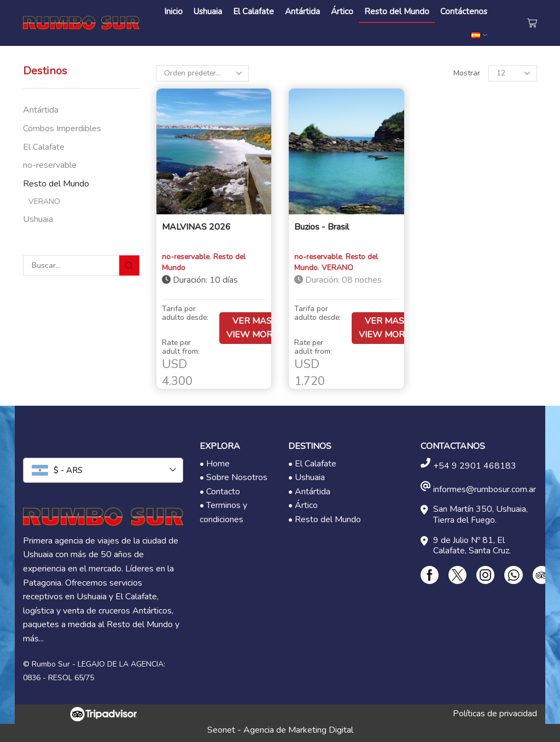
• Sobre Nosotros (234, 477)
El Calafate (253, 11)
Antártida (302, 11)
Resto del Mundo (397, 11)
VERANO (44, 201)
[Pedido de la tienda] (202, 73)
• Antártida (309, 492)
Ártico (342, 11)
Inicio (173, 11)
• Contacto (220, 492)
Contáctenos (464, 11)
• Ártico (303, 505)
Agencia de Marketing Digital (298, 730)
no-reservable (50, 165)
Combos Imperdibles (62, 128)
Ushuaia (208, 11)
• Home (215, 464)
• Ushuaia (307, 477)
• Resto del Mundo (325, 519)
